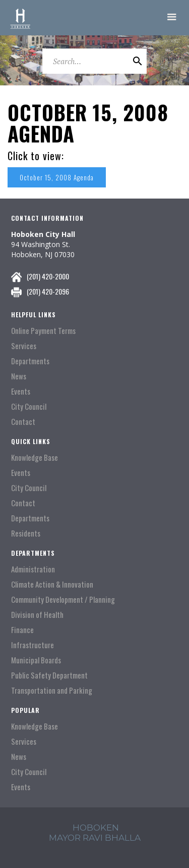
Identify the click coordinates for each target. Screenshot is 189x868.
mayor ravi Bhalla (95, 838)
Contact (23, 422)
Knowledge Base (35, 457)
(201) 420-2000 (48, 276)
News (19, 376)
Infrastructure (33, 645)
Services (24, 346)
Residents (26, 533)
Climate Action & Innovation (52, 584)
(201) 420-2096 (48, 291)
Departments (30, 361)
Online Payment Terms (43, 331)
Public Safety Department (49, 675)
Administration (33, 569)
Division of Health (37, 615)
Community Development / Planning (63, 599)
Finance (22, 630)
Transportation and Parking (52, 690)
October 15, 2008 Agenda (57, 177)
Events (21, 391)
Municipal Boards (36, 660)
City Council (29, 406)
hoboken (96, 828)
